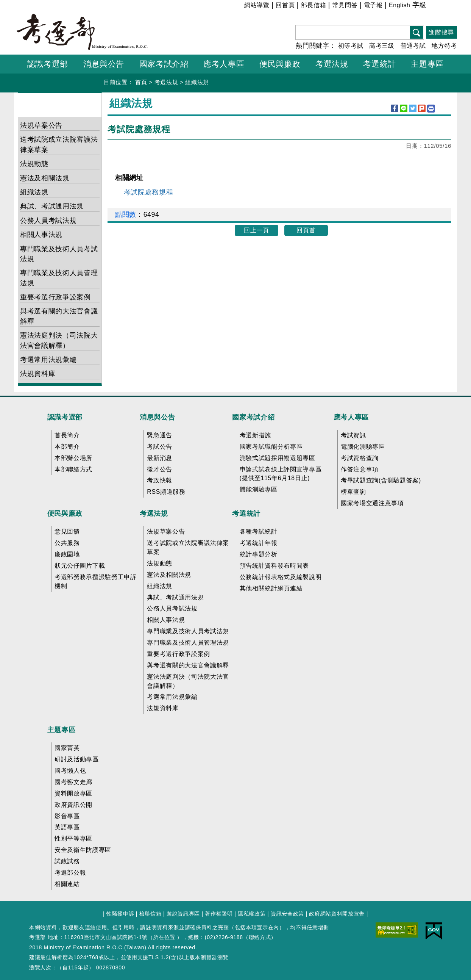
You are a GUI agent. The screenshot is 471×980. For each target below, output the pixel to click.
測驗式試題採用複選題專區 (278, 458)
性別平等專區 (73, 838)
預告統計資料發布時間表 (274, 566)
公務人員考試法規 (48, 221)
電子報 (373, 5)
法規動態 (34, 164)
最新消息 (160, 458)
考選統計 (246, 513)
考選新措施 (255, 435)
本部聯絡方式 (73, 469)
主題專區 (62, 730)
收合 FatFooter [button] (233, 402)
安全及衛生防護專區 (83, 850)
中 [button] (441, 6)
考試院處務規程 (149, 192)
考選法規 (166, 82)
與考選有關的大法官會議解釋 (59, 316)
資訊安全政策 (287, 914)
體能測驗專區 (259, 489)
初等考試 (351, 46)
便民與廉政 (65, 513)
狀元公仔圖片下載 (80, 566)
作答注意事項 (360, 469)
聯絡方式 (260, 937)
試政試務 (67, 861)
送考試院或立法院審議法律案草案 (59, 144)
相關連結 (67, 884)
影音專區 (67, 816)
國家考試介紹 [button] (164, 64)
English (400, 5)
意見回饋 (67, 531)
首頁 (141, 82)
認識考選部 (65, 417)
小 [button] (432, 6)
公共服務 (67, 543)
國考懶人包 (70, 771)
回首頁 (285, 5)
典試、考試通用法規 (52, 206)
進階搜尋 (441, 32)
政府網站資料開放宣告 (337, 914)
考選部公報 (70, 873)
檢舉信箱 (151, 914)
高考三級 (382, 46)
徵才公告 (160, 469)
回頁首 (306, 230)
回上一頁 (257, 230)
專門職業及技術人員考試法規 (59, 254)
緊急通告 (160, 435)
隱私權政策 (252, 914)
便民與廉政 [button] (280, 64)
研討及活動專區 (77, 759)
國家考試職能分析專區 (271, 447)
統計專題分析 (259, 554)
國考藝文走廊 (73, 782)
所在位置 (164, 937)
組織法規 (197, 82)
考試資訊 (353, 435)
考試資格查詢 (360, 458)
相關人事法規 (41, 235)
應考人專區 (351, 417)
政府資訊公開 (73, 805)
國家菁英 (67, 748)
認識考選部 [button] (48, 64)
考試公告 (160, 447)
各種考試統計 (259, 531)
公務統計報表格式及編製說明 (281, 577)
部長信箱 (314, 5)
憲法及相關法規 (45, 178)
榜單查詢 (353, 492)
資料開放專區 (73, 793)
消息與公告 (157, 417)
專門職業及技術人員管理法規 (59, 278)
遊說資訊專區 (183, 914)
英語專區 (67, 827)
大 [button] (451, 6)
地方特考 (444, 46)
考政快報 (160, 480)
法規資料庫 (38, 374)
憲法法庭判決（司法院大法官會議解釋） (59, 340)
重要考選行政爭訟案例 (55, 297)
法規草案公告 (41, 125)
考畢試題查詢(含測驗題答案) (381, 480)
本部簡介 (67, 447)
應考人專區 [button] (224, 64)
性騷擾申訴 (120, 914)
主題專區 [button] (427, 64)
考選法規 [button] (332, 64)
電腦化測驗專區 (363, 447)
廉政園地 (67, 554)
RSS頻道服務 (166, 492)
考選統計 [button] (380, 64)
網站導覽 (257, 5)
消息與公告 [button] (104, 64)
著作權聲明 (219, 914)
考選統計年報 (259, 543)
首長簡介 (67, 435)
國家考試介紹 (253, 417)
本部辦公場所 (73, 458)
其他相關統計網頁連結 (271, 588)
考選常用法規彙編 (48, 360)
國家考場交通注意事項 (372, 503)
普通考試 (413, 46)
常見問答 (345, 5)
